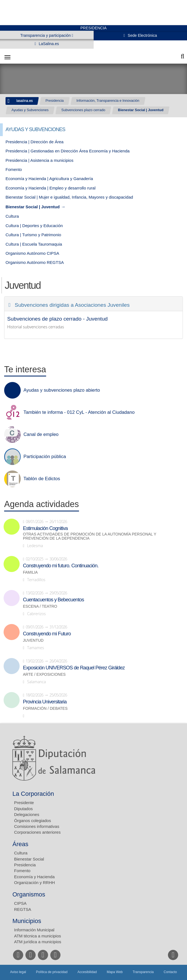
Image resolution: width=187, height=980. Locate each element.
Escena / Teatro (40, 606)
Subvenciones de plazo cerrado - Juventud (57, 319)
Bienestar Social (29, 859)
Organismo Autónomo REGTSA (35, 262)
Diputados (23, 809)
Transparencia (143, 972)
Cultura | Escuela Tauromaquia (34, 244)
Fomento (14, 169)
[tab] (93, 304)
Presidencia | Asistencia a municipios (39, 160)
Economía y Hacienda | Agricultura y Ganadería (49, 179)
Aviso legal (18, 972)
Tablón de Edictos (42, 479)
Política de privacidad (52, 972)
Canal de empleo (41, 435)
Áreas (20, 844)
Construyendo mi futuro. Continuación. (61, 566)
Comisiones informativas (37, 826)
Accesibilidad (87, 972)
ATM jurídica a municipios (38, 942)
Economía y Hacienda (34, 877)
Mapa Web (115, 972)
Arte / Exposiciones (44, 674)
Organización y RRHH (35, 882)
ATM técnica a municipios (38, 936)
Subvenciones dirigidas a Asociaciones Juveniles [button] (71, 305)
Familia (30, 572)
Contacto (170, 972)
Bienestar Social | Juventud (141, 110)
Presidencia (55, 101)
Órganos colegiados (32, 821)
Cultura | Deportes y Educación (34, 226)
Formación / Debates (45, 709)
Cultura (12, 216)
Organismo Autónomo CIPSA (32, 253)
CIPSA (20, 903)
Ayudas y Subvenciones (30, 110)
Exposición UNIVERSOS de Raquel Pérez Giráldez (74, 668)
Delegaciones (27, 814)
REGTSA (23, 909)
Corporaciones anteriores (37, 832)
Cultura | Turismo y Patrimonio (33, 235)
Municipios (27, 921)
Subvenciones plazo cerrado (83, 110)
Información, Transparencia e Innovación (108, 101)
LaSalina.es (48, 44)
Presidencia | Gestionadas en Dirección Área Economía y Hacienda (68, 151)
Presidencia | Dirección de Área (35, 142)
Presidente (24, 803)
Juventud (33, 640)
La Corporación (33, 794)
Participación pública (45, 457)
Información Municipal (34, 930)
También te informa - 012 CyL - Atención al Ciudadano (79, 412)
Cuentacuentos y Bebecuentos (53, 600)
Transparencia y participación (46, 35)
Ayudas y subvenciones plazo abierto (62, 390)
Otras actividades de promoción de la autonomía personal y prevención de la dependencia (90, 536)
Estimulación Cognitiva (45, 528)
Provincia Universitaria (45, 702)
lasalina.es (25, 101)
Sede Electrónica (142, 35)
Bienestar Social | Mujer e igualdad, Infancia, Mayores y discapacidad (69, 197)
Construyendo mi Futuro (47, 634)
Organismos (29, 894)
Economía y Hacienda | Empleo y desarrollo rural (51, 188)
